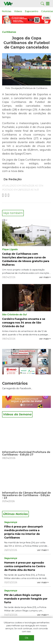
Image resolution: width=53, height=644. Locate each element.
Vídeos (18, 11)
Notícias (7, 11)
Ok (27, 638)
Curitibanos (9, 32)
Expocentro (32, 11)
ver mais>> (45, 277)
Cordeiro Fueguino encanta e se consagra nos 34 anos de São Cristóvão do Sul (24, 323)
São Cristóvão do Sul (14, 315)
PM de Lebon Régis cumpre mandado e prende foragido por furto (26, 599)
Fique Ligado (10, 249)
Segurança (11, 522)
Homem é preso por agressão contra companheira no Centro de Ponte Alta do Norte (25, 566)
